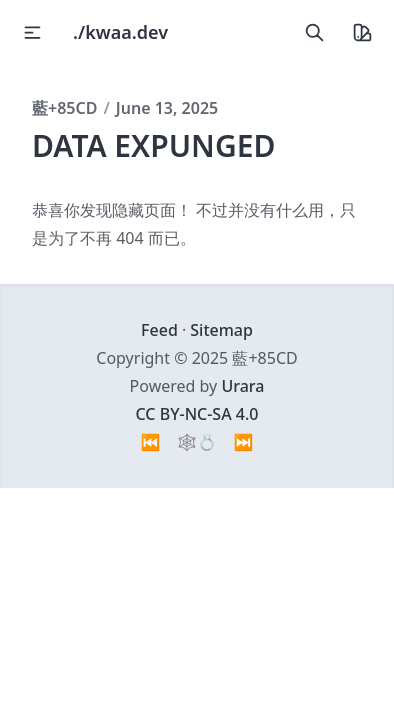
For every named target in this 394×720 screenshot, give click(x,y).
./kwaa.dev (120, 32)
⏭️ (244, 442)
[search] (314, 32)
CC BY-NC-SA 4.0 (197, 414)
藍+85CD (64, 108)
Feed (159, 330)
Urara (242, 386)
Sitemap (221, 330)
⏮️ (151, 442)
